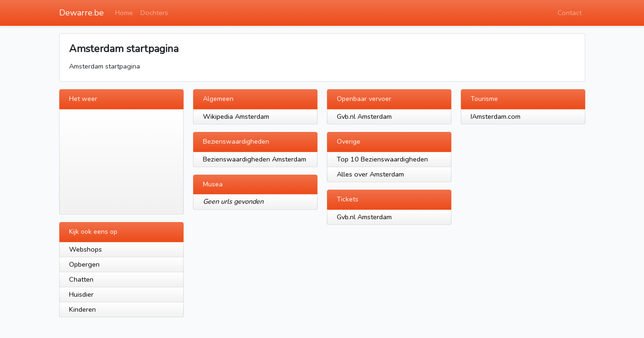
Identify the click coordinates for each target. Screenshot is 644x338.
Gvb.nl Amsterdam (364, 116)
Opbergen (84, 264)
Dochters (154, 13)
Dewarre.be (81, 13)
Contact (570, 13)
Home (124, 13)
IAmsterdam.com (496, 116)
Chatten (81, 279)
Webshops (85, 249)
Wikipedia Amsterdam (236, 116)
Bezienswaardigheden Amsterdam (255, 159)
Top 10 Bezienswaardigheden (382, 159)
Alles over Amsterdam (370, 174)
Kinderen (82, 309)
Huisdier (81, 294)
